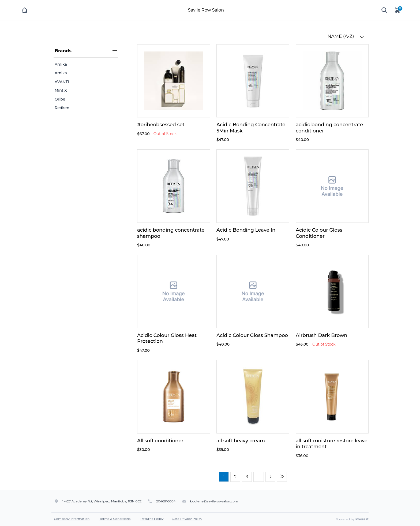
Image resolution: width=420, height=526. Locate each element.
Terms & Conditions (115, 519)
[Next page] (270, 477)
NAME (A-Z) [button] (346, 36)
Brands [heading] (86, 51)
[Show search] (384, 10)
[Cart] (398, 10)
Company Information (72, 519)
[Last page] (282, 477)
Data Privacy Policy (187, 519)
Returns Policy (152, 519)
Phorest (362, 519)
